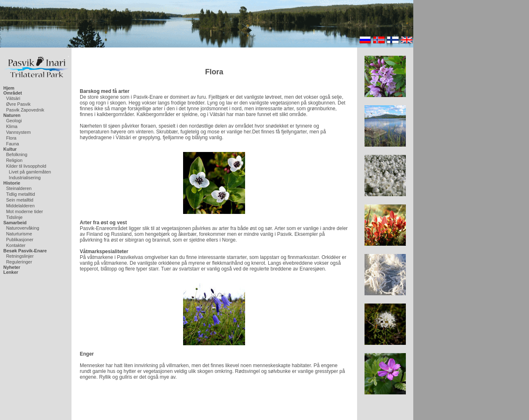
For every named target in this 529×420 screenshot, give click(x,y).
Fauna (13, 144)
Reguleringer (19, 262)
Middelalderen (20, 206)
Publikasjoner (20, 240)
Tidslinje (14, 217)
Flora (11, 138)
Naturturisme (19, 234)
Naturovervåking (23, 228)
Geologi (14, 121)
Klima (12, 126)
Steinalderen (19, 188)
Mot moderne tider (25, 211)
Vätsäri (13, 98)
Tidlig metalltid (21, 194)
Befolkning (17, 154)
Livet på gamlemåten (30, 172)
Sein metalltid (20, 200)
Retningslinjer (20, 256)
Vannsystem (19, 132)
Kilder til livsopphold (26, 166)
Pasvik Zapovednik (25, 110)
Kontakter (16, 245)
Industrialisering (25, 178)
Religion (14, 160)
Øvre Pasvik (18, 104)
